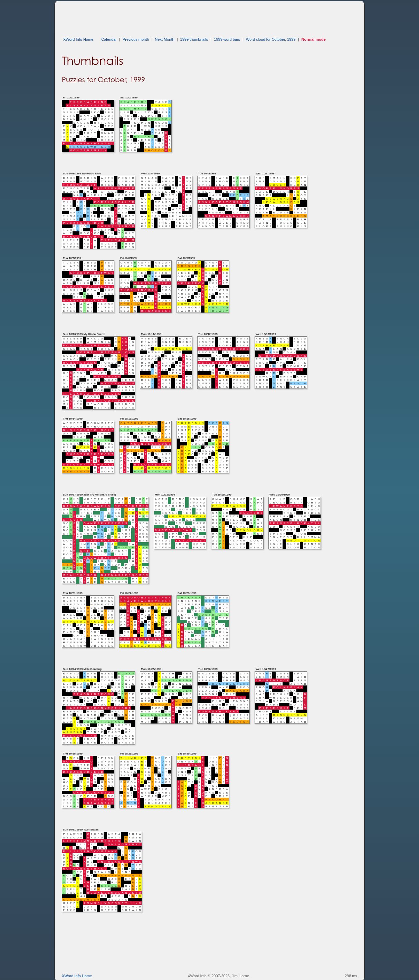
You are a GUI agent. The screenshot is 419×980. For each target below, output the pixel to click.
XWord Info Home (78, 39)
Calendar (109, 39)
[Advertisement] (188, 17)
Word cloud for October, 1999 (271, 39)
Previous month (136, 39)
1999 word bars (227, 39)
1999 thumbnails (194, 39)
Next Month (164, 39)
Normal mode (314, 39)
